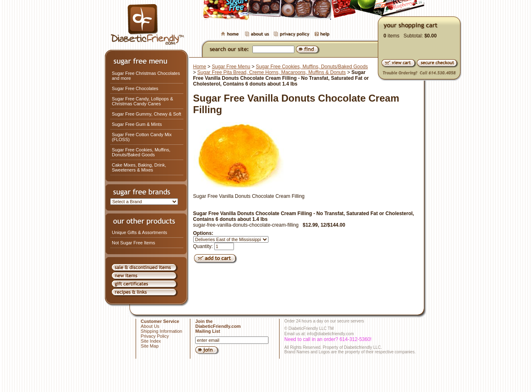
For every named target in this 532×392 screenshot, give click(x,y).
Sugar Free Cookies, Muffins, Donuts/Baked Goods (141, 152)
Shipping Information (161, 331)
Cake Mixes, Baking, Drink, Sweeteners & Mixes (139, 167)
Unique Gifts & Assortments (140, 232)
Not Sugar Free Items (133, 243)
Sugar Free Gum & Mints (137, 124)
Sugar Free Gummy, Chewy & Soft (147, 114)
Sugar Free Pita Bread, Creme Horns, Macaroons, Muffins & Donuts (272, 72)
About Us (150, 326)
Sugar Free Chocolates (135, 88)
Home (200, 67)
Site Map (149, 346)
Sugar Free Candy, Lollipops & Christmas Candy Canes (142, 101)
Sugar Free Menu (231, 67)
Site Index (151, 341)
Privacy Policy (155, 336)
